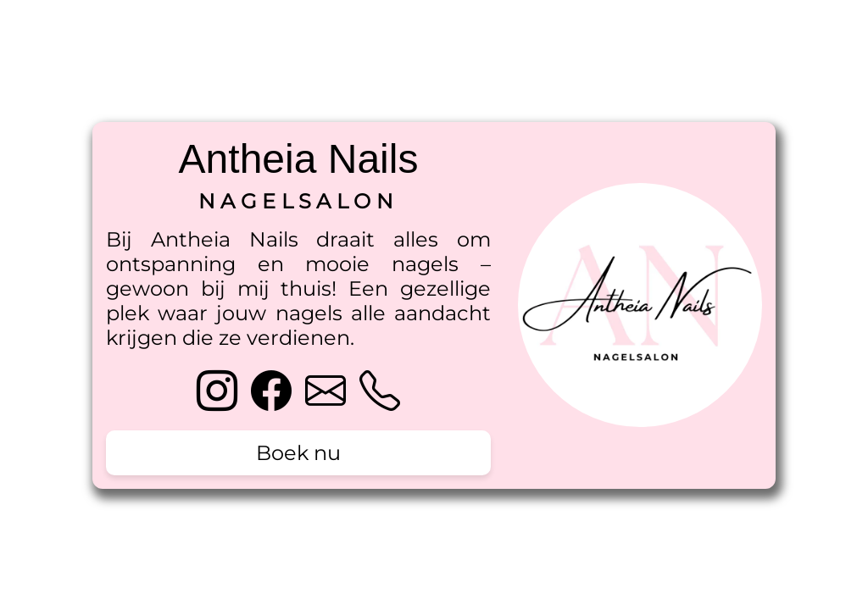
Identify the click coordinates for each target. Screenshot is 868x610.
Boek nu (298, 453)
